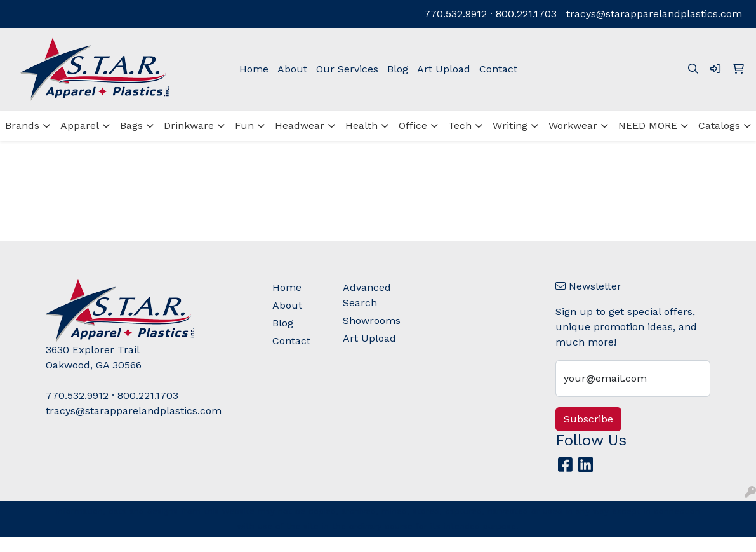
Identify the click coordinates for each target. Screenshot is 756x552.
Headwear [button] (300, 125)
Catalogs (719, 125)
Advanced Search (367, 295)
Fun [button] (244, 125)
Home (254, 69)
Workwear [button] (573, 125)
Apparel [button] (80, 125)
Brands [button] (22, 125)
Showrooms (371, 320)
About (292, 69)
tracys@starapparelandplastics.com (654, 14)
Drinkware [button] (189, 125)
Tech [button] (460, 125)
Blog (398, 69)
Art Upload (444, 69)
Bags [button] (131, 125)
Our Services (347, 69)
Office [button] (413, 125)
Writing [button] (510, 125)
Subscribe (588, 419)
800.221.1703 (526, 14)
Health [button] (361, 125)
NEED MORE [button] (648, 125)
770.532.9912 (455, 14)
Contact (498, 69)
